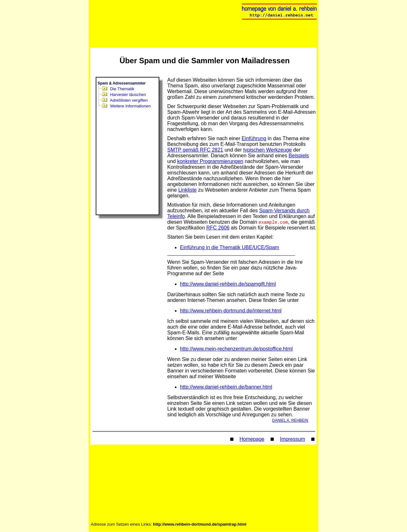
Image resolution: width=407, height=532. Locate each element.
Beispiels (299, 156)
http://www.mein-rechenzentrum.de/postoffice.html (236, 349)
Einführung (254, 138)
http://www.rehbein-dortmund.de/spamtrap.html (200, 525)
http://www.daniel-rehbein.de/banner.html (226, 387)
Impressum (292, 439)
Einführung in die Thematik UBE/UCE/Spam (230, 248)
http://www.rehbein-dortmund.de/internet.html (231, 311)
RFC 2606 (218, 228)
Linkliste (188, 190)
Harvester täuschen (128, 95)
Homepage (252, 439)
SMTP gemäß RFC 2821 (195, 150)
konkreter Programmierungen (210, 161)
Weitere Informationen (130, 106)
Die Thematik (122, 89)
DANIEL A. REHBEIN (290, 421)
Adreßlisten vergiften (129, 100)
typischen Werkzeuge (268, 150)
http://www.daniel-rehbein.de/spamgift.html (228, 284)
